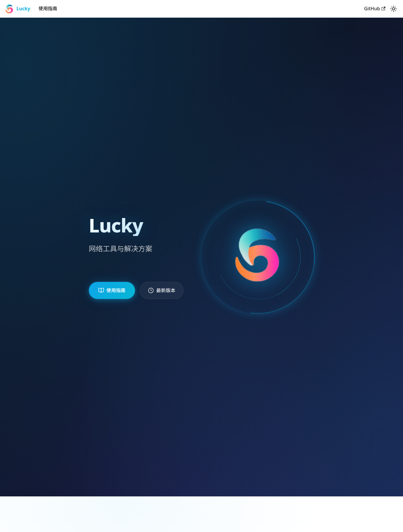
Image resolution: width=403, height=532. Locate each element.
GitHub (375, 9)
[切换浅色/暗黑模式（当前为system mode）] (394, 9)
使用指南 (48, 9)
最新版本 (165, 290)
